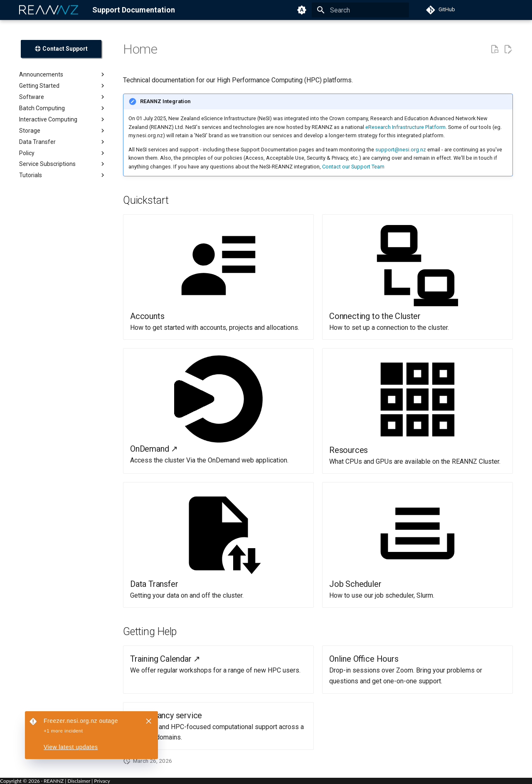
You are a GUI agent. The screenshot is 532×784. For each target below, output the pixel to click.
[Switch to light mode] (302, 10)
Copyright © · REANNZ (32, 781)
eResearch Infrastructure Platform (405, 127)
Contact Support (61, 49)
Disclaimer (79, 781)
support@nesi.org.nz (401, 150)
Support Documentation (134, 10)
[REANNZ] (49, 10)
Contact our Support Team (353, 167)
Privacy (102, 781)
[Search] (360, 10)
